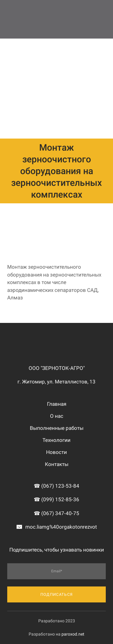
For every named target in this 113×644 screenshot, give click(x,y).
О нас (57, 416)
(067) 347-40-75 (60, 513)
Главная (57, 404)
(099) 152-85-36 (60, 499)
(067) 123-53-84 (60, 486)
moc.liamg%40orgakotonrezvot (61, 527)
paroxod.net (73, 634)
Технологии (56, 440)
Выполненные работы (57, 428)
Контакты (57, 464)
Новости (56, 452)
